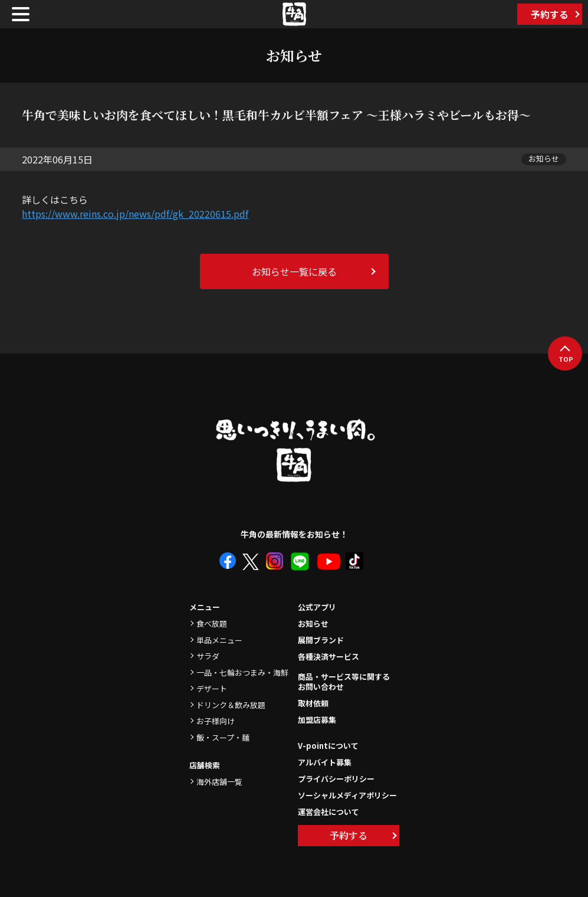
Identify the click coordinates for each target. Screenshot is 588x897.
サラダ (208, 656)
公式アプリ (317, 607)
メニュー (205, 607)
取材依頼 (313, 703)
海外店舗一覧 (219, 782)
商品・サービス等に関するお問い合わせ (344, 682)
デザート (212, 688)
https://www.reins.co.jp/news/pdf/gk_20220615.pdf (135, 214)
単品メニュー (219, 640)
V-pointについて (328, 746)
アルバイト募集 (325, 762)
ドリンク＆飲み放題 (231, 705)
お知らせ (313, 623)
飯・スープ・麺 (223, 737)
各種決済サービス (329, 657)
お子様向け (216, 721)
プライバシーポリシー (336, 779)
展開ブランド (321, 640)
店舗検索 (205, 765)
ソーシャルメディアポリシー (347, 795)
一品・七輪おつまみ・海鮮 (242, 672)
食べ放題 (212, 623)
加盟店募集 (317, 720)
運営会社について (329, 812)
